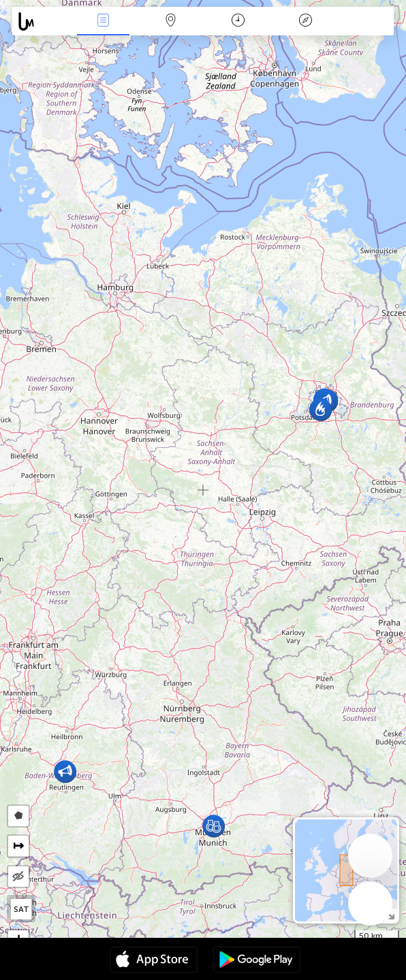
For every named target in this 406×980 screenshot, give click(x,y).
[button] (214, 826)
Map (170, 21)
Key (305, 21)
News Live (103, 21)
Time (238, 21)
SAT (21, 909)
